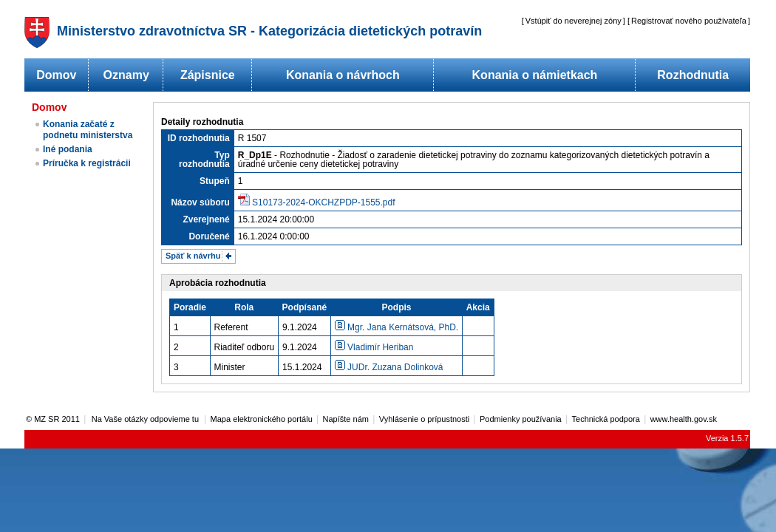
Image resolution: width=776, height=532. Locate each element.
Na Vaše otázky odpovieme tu (146, 419)
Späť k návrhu (193, 256)
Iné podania (68, 149)
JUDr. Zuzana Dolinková (389, 367)
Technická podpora (606, 419)
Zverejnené (206, 219)
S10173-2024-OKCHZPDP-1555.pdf (323, 202)
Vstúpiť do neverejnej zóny (574, 21)
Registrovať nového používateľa (689, 21)
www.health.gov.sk (684, 419)
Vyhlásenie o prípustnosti (425, 419)
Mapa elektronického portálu (262, 419)
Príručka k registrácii (87, 163)
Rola (244, 307)
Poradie (190, 307)
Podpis (396, 307)
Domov (56, 75)
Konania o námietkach (535, 75)
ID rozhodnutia (199, 138)
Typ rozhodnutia (204, 160)
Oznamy (126, 75)
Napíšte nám (346, 419)
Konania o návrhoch (343, 75)
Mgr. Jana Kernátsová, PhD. (396, 327)
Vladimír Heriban (374, 347)
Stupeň (215, 181)
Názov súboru (200, 202)
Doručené (209, 236)
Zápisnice (208, 75)
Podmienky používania (521, 419)
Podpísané (305, 307)
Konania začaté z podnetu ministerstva (88, 130)
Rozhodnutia (693, 75)
